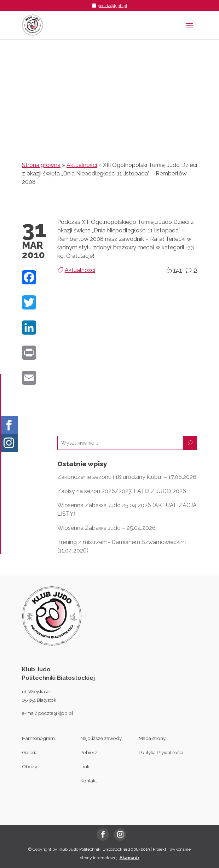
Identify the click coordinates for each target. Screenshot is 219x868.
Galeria (30, 752)
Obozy (30, 766)
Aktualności (82, 165)
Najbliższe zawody (101, 738)
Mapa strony (152, 738)
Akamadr (129, 858)
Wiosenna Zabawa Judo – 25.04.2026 (106, 528)
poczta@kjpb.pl (56, 713)
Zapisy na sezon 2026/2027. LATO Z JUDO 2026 (122, 491)
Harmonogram (38, 738)
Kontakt (89, 781)
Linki (85, 766)
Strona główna (41, 165)
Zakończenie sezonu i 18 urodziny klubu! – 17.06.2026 (127, 477)
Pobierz (89, 752)
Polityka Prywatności (161, 752)
